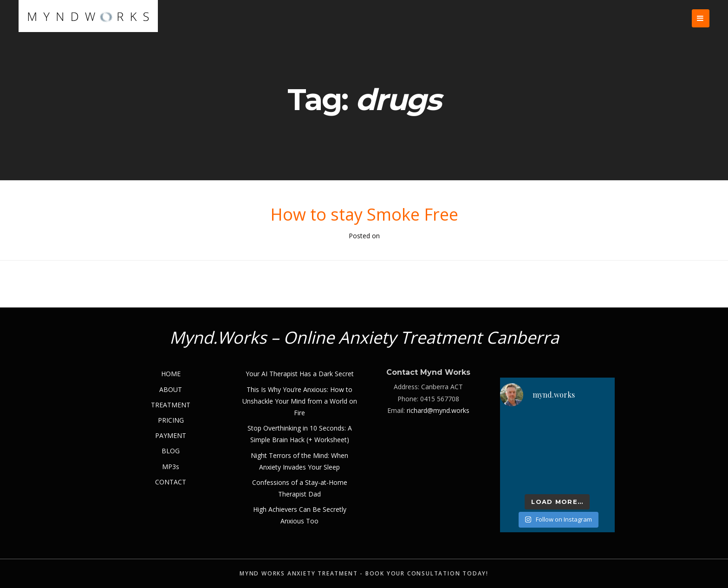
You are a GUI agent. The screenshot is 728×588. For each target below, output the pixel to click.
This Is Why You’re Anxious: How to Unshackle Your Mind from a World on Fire (300, 401)
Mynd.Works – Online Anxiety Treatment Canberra (364, 337)
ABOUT (171, 389)
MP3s (171, 467)
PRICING (171, 420)
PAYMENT (171, 435)
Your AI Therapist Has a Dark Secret (300, 374)
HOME (171, 374)
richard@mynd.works (438, 410)
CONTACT (171, 482)
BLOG (171, 451)
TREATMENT (171, 405)
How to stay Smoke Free (364, 214)
